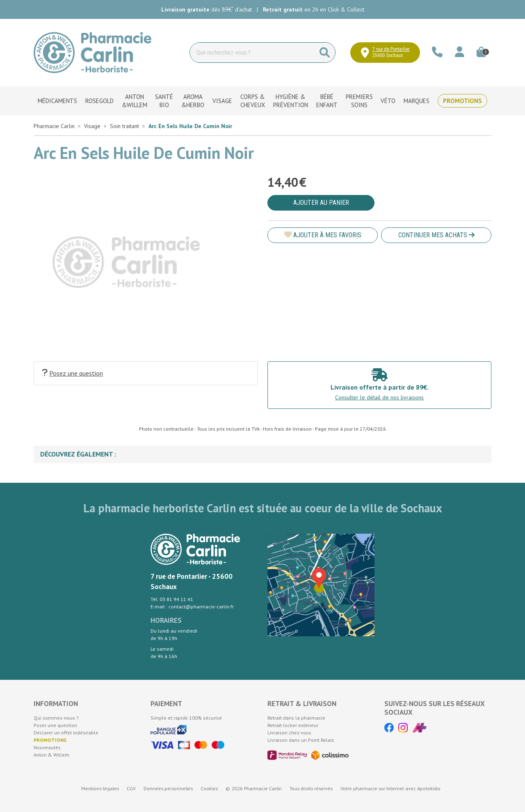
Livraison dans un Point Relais (301, 740)
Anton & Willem (51, 755)
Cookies (209, 788)
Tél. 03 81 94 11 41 (172, 599)
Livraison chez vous (289, 733)
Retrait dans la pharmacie (296, 718)
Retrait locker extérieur (293, 725)
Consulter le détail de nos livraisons (379, 397)
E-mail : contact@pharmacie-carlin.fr (192, 607)
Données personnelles (168, 788)
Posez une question (73, 373)
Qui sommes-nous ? (56, 718)
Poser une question (55, 725)
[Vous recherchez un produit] (252, 53)
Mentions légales (100, 788)
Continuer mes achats (436, 235)
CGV (131, 788)
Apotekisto (390, 788)
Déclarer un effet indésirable (66, 733)
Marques (417, 101)
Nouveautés (47, 747)
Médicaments (57, 101)
